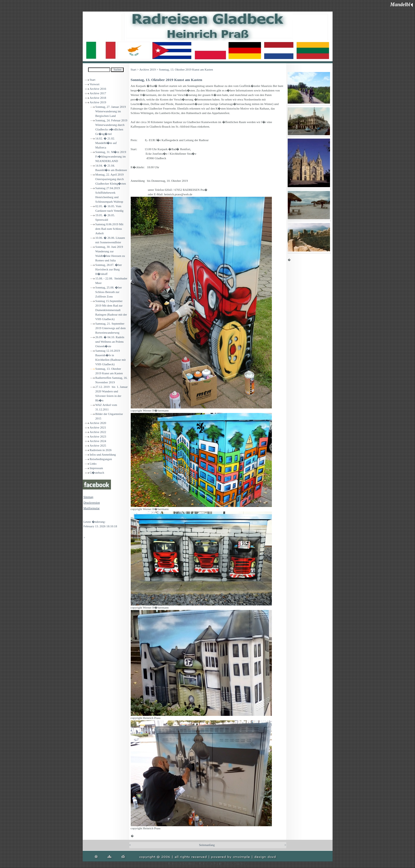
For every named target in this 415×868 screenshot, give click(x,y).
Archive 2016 (98, 89)
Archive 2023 (98, 437)
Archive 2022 (98, 432)
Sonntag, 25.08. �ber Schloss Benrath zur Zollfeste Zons (109, 292)
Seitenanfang (207, 845)
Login (87, 516)
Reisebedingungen (101, 459)
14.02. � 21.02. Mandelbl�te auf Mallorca (106, 143)
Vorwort (95, 84)
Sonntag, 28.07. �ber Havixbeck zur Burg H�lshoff (109, 269)
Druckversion (92, 503)
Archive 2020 (98, 423)
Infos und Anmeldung (103, 455)
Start (93, 80)
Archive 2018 (98, 98)
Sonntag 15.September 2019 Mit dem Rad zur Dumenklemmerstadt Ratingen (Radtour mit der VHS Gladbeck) (111, 310)
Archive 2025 (98, 446)
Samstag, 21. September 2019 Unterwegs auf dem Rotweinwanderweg (111, 328)
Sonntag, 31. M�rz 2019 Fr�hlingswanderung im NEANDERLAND (111, 157)
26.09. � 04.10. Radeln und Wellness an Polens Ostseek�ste (110, 342)
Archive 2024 (98, 441)
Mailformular (92, 508)
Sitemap (89, 497)
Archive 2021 (98, 428)
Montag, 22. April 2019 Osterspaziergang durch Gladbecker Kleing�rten (111, 179)
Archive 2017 (98, 93)
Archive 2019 (98, 102)
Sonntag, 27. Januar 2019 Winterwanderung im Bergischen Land (111, 111)
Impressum (96, 468)
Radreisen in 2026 (101, 450)
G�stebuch (97, 473)
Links (93, 464)
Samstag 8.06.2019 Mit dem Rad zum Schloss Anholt (109, 229)
